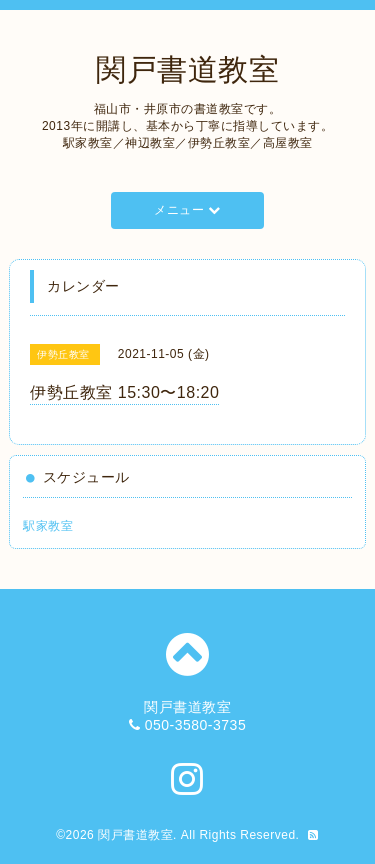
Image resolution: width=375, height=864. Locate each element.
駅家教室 (48, 526)
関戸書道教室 (187, 69)
